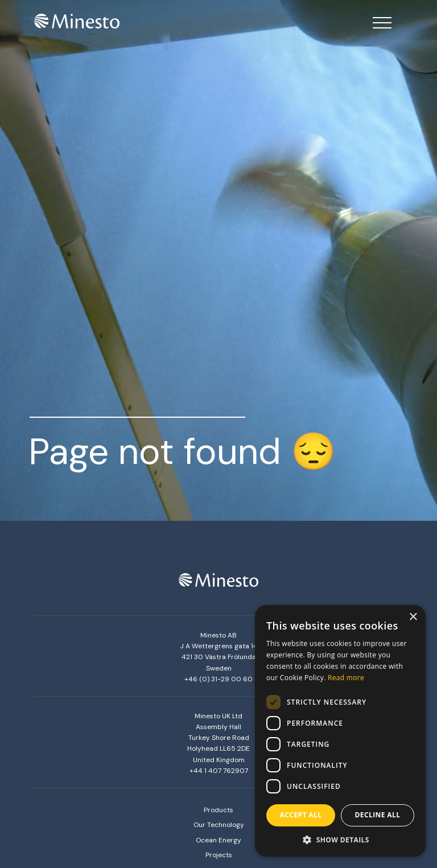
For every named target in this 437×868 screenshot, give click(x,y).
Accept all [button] (301, 815)
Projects (219, 855)
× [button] (413, 617)
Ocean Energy (218, 840)
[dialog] (340, 731)
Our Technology (219, 825)
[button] (340, 840)
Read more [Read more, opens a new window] (346, 678)
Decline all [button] (378, 815)
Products (218, 810)
